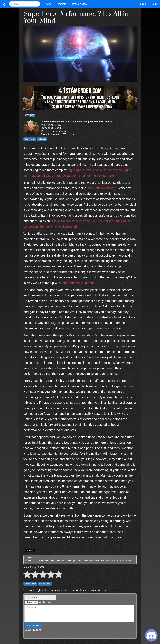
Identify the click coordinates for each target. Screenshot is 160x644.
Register (143, 4)
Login (155, 4)
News (49, 4)
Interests (62, 4)
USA (32, 115)
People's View (80, 4)
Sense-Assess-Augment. (77, 283)
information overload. (102, 188)
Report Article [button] (45, 584)
